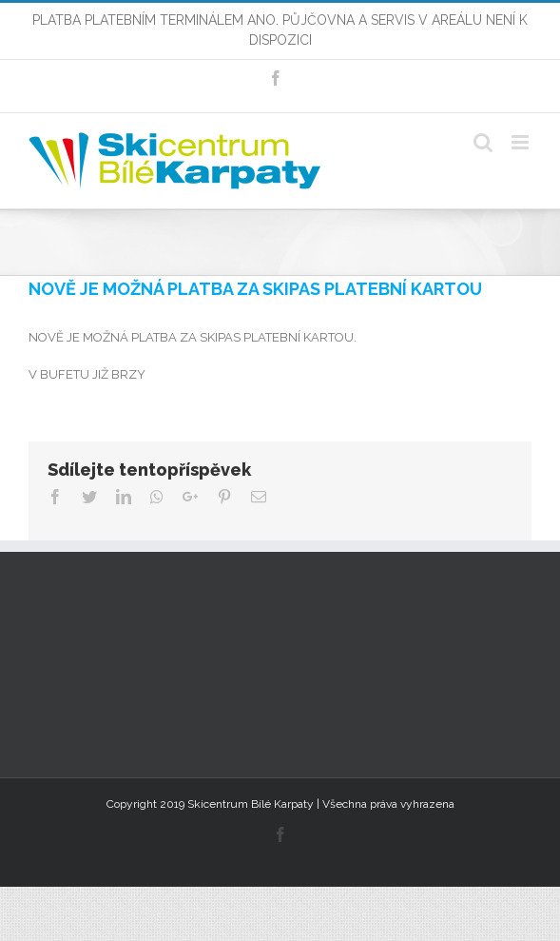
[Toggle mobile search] (483, 142)
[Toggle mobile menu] (521, 142)
